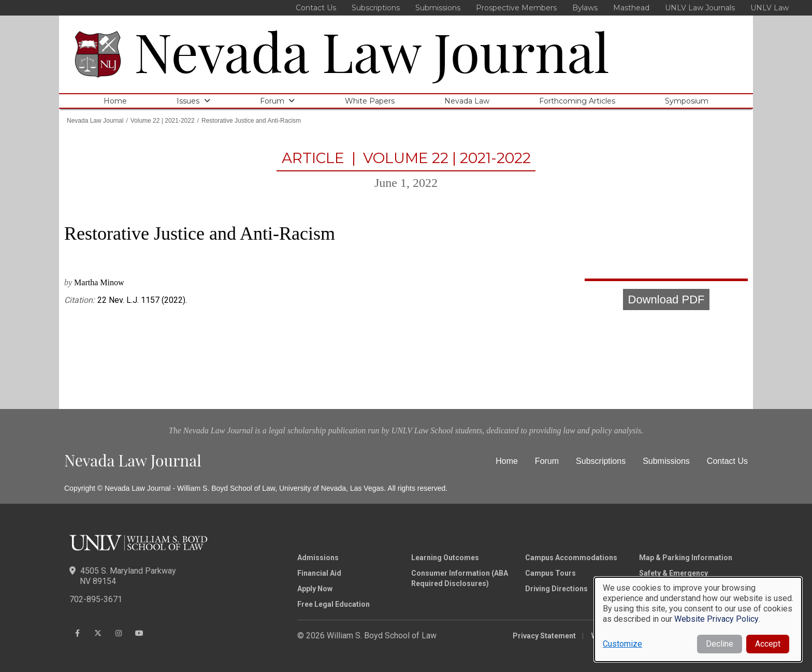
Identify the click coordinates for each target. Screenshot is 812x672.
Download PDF (666, 300)
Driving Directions (556, 589)
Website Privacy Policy (716, 619)
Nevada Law (467, 101)
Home (115, 101)
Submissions (438, 8)
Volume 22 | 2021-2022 (163, 121)
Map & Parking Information (686, 558)
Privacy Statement (544, 636)
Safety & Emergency (673, 573)
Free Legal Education (334, 604)
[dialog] (698, 619)
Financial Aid (319, 573)
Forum (272, 101)
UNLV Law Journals (700, 8)
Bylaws (585, 8)
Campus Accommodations (571, 558)
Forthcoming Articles (577, 101)
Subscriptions (376, 8)
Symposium (687, 101)
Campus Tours (550, 573)
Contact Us (316, 8)
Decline (720, 644)
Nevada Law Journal (372, 50)
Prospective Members (516, 8)
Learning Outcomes (445, 558)
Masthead (631, 8)
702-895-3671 (96, 599)
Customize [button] (622, 644)
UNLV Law (770, 8)
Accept (768, 644)
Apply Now (315, 589)
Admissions (318, 558)
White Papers (370, 101)
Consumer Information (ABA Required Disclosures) (460, 578)
